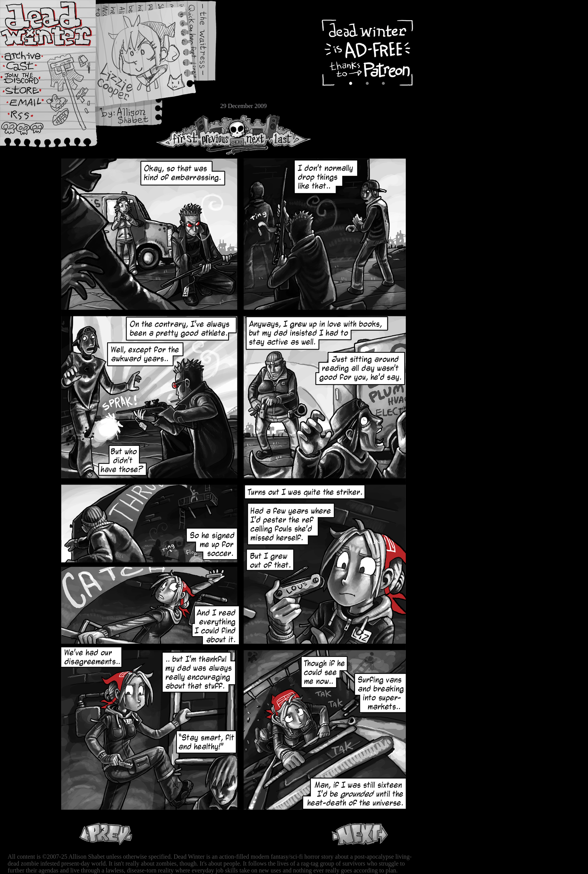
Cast (29, 68)
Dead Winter (57, 24)
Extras (29, 81)
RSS (29, 119)
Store (29, 93)
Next (253, 135)
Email (29, 105)
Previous (218, 135)
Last (290, 135)
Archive (29, 55)
